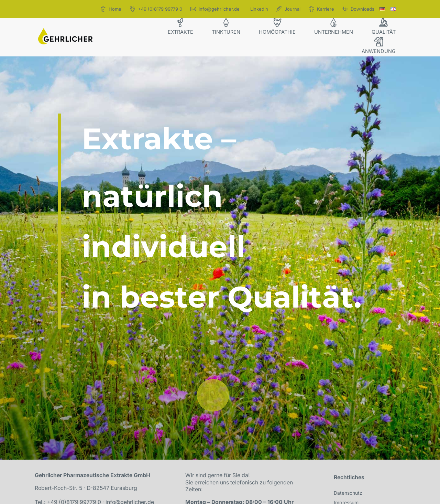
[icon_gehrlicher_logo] (65, 31)
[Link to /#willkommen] (213, 395)
